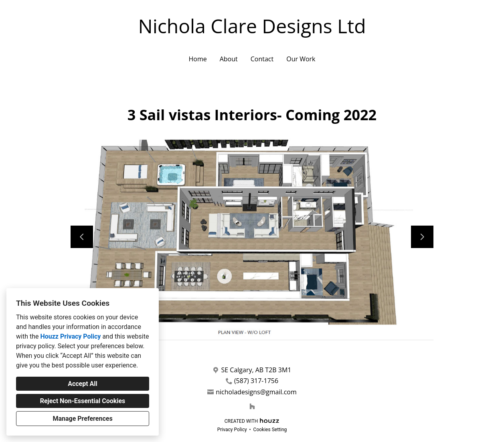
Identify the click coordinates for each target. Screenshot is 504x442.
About (229, 59)
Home (197, 59)
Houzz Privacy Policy (70, 336)
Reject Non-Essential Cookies (83, 401)
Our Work (301, 59)
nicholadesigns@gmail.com (256, 392)
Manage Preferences (82, 419)
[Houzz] (252, 406)
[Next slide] (422, 237)
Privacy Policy (232, 430)
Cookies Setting (270, 430)
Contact (262, 59)
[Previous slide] (82, 237)
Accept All (83, 384)
